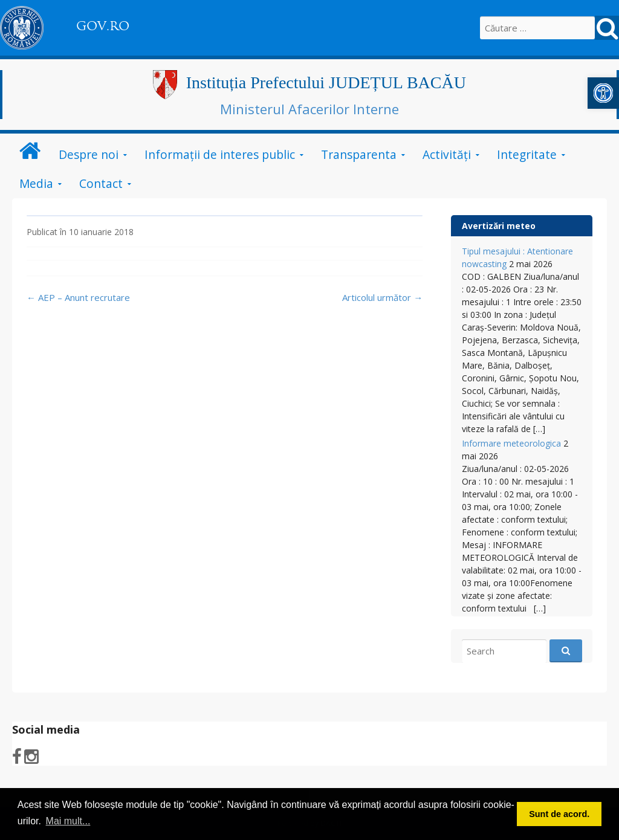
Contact (101, 183)
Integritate (527, 154)
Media (36, 183)
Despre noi (89, 154)
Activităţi (447, 154)
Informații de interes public (220, 154)
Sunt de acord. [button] (559, 814)
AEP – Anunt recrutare (78, 297)
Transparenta (359, 154)
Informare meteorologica (511, 443)
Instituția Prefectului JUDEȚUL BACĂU (326, 82)
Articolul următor (382, 297)
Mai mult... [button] (68, 821)
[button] (603, 93)
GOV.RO (103, 26)
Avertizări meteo (499, 226)
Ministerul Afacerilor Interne (309, 109)
